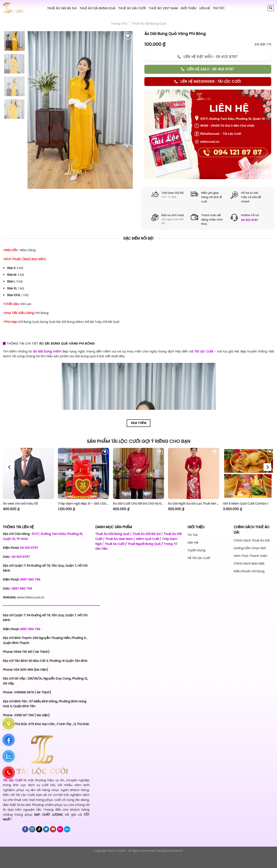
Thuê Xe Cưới (114, 544)
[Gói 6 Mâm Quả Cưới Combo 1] (249, 473)
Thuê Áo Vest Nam (163, 8)
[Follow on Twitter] (46, 829)
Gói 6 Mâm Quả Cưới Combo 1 (246, 504)
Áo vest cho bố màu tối (20, 504)
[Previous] (10, 467)
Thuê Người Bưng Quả (144, 544)
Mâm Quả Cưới (148, 539)
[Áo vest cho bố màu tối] (28, 473)
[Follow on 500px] (67, 829)
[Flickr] (60, 829)
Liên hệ (205, 8)
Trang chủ (119, 23)
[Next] (267, 467)
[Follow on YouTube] (53, 829)
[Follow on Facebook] (25, 829)
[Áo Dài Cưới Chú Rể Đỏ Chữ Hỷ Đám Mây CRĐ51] (138, 473)
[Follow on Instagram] (32, 829)
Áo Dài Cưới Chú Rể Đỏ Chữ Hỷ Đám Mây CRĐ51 (138, 504)
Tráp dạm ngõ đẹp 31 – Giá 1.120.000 (84, 504)
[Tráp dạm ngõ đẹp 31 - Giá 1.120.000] (84, 473)
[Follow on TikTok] (39, 829)
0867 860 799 (30, 579)
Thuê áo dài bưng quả (149, 23)
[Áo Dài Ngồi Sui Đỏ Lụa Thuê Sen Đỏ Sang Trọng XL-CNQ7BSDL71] (193, 473)
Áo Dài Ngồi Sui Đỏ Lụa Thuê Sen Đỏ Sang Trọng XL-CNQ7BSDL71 (193, 504)
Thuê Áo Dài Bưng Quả (97, 8)
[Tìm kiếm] (271, 8)
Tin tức (219, 8)
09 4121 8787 (249, 220)
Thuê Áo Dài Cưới (132, 8)
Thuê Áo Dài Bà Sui (62, 8)
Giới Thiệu (189, 8)
